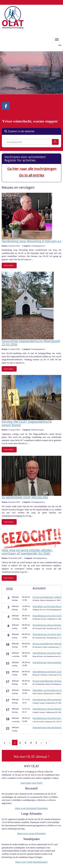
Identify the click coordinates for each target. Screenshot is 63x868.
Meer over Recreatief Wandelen (32, 808)
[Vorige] (10, 743)
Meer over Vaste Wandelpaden (32, 862)
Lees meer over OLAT (32, 783)
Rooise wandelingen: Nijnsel (47, 644)
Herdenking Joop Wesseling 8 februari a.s (32, 241)
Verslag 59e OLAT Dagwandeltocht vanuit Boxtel (27, 423)
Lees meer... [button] (9, 265)
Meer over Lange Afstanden (32, 833)
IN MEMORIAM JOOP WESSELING (25, 497)
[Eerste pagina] (4, 743)
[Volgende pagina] (41, 743)
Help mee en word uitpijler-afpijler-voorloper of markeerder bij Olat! (27, 552)
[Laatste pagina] (46, 743)
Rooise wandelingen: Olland (47, 597)
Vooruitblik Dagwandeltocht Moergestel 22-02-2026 (31, 343)
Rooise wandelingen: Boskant (48, 681)
